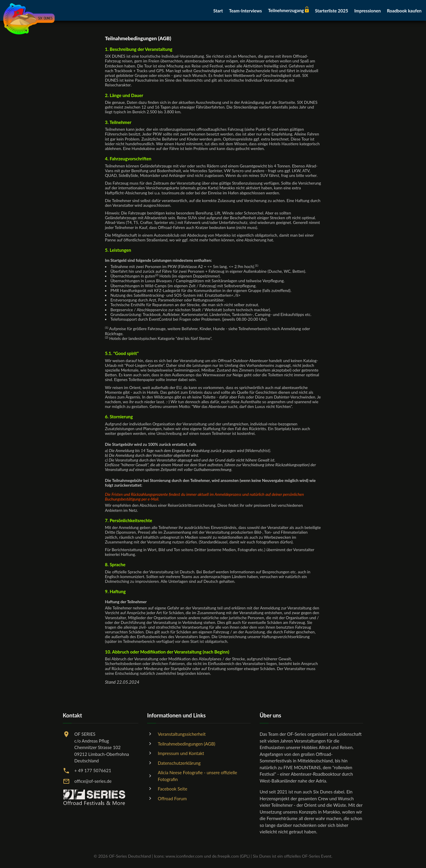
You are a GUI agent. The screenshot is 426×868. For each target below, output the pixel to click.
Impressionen (368, 11)
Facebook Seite (173, 789)
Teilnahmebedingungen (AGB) (187, 744)
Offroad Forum (172, 798)
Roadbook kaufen (404, 11)
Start (218, 11)
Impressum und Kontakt (181, 753)
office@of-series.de (93, 781)
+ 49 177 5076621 (93, 770)
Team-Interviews (246, 11)
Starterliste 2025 (332, 11)
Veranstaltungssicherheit (182, 734)
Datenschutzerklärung (179, 763)
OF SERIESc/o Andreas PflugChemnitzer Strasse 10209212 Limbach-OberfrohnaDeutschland (102, 747)
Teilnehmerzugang (288, 10)
